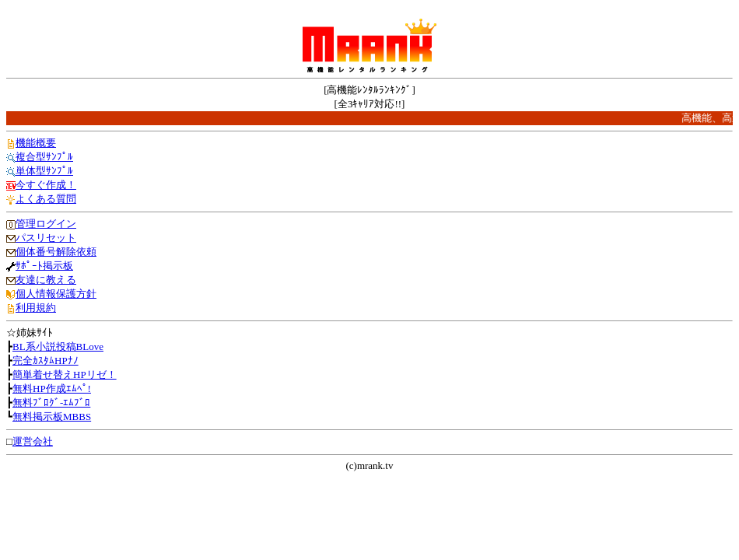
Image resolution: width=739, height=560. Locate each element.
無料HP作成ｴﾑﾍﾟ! (52, 388)
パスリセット (46, 238)
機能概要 (36, 143)
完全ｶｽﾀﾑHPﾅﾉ (46, 360)
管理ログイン (46, 224)
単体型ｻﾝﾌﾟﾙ (44, 171)
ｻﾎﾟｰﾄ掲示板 (44, 266)
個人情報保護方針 (56, 294)
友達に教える (46, 280)
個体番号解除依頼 (56, 252)
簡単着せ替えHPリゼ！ (65, 374)
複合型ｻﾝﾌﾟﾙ (44, 157)
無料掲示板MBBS (52, 416)
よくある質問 (46, 199)
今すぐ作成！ (46, 185)
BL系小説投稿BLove (58, 346)
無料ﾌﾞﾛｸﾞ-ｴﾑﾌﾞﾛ (51, 402)
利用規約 (36, 308)
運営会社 (33, 441)
